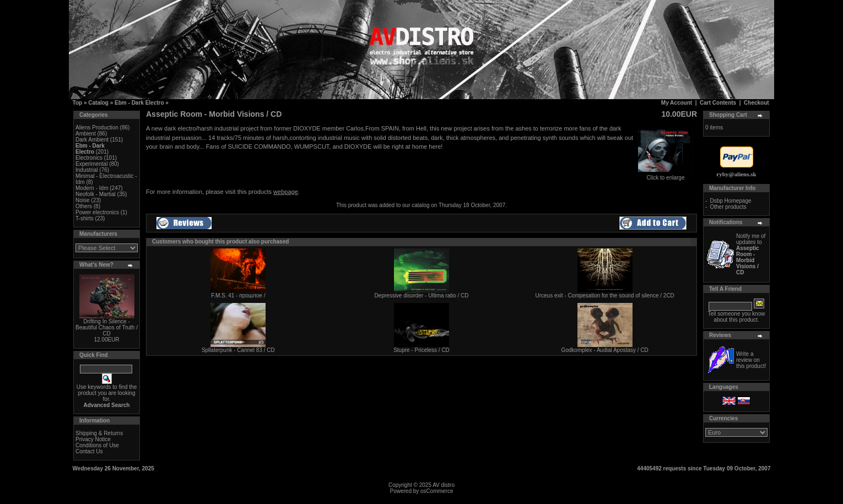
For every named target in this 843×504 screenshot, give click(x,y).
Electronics (89, 158)
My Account (677, 103)
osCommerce (437, 491)
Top (78, 103)
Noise (83, 200)
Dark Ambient (92, 140)
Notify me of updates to (751, 254)
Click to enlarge (666, 175)
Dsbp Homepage (731, 201)
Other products (728, 207)
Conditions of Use (97, 445)
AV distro (444, 485)
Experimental (91, 164)
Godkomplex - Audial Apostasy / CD (604, 350)
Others (84, 206)
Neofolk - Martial (96, 194)
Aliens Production (97, 128)
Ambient (86, 134)
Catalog (98, 103)
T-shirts (85, 218)
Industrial (87, 170)
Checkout (756, 103)
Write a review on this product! (751, 360)
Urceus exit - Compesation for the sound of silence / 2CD (604, 296)
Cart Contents (718, 103)
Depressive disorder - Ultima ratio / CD (421, 296)
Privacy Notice (93, 439)
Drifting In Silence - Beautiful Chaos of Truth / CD (107, 327)
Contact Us (89, 451)
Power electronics (97, 212)
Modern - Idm (92, 188)
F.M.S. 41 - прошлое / (238, 296)
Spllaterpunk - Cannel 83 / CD (238, 350)
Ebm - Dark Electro (139, 103)
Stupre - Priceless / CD (422, 350)
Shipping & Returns (99, 433)
